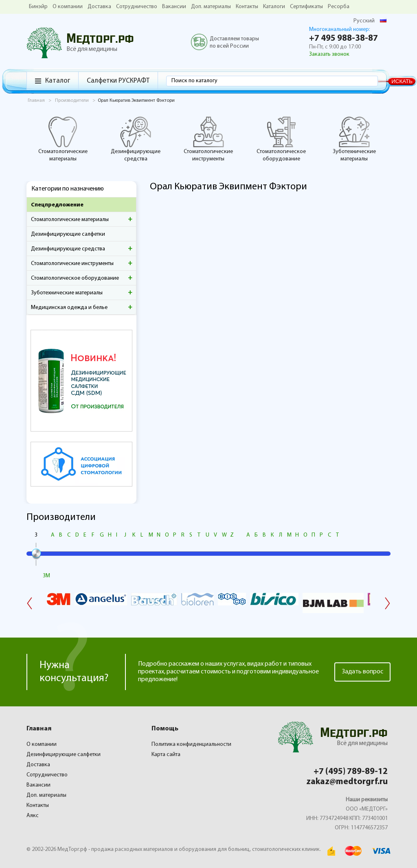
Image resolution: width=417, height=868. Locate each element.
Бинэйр (38, 7)
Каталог (58, 81)
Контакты (247, 7)
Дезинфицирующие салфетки (68, 234)
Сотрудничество (137, 7)
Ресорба (339, 7)
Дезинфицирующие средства (136, 139)
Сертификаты (306, 7)
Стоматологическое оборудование (281, 139)
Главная (39, 729)
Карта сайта (166, 755)
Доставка (99, 7)
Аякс (33, 816)
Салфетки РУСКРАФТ (118, 81)
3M (46, 576)
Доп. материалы (211, 7)
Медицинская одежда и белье (69, 308)
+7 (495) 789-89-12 (351, 772)
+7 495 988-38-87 (343, 38)
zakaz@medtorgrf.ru (347, 782)
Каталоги (274, 7)
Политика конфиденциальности (191, 744)
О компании (68, 7)
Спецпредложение (57, 205)
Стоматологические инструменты (208, 139)
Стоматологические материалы (63, 139)
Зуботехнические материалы (354, 139)
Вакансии (174, 7)
